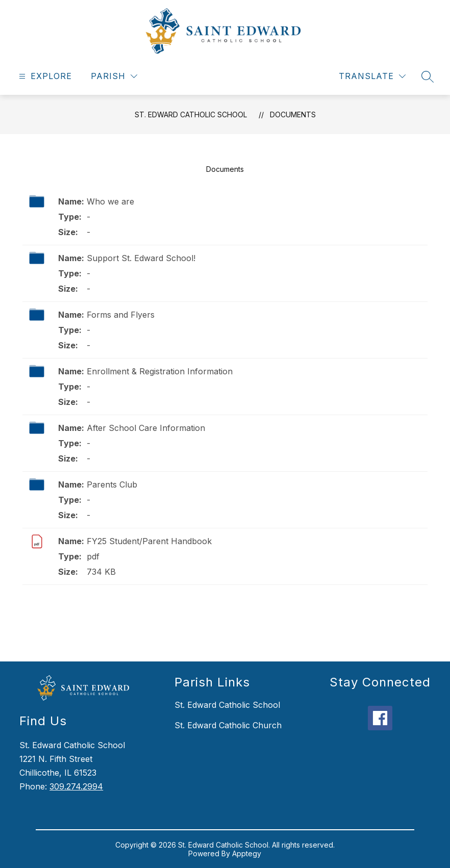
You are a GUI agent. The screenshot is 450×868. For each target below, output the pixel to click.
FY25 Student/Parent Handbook (149, 541)
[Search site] (428, 76)
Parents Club (112, 484)
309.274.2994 (76, 786)
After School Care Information (146, 428)
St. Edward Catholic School (191, 114)
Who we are (110, 201)
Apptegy (247, 853)
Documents (293, 114)
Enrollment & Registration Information (160, 371)
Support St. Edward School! (141, 258)
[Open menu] (44, 76)
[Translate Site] (372, 76)
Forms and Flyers (121, 315)
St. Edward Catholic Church (228, 725)
